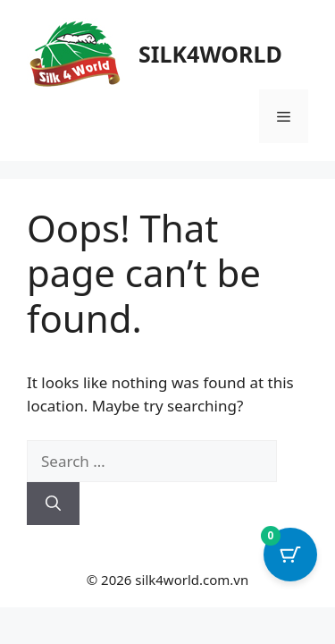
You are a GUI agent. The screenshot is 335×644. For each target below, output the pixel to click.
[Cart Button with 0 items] (290, 555)
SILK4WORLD (210, 54)
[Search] (53, 504)
